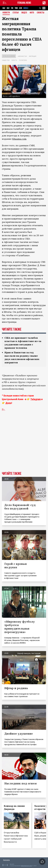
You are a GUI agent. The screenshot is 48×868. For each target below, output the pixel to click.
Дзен (8, 403)
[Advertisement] (24, 445)
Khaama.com (19, 139)
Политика (23, 60)
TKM (16, 8)
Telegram (36, 399)
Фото (32, 13)
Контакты (6, 860)
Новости (6, 13)
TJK (12, 8)
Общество (6, 60)
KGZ (8, 8)
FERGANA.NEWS (24, 3)
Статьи (16, 13)
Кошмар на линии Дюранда (14, 808)
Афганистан (22, 56)
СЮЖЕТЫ (41, 13)
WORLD (26, 8)
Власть (14, 60)
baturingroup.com (26, 866)
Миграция (33, 56)
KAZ (4, 8)
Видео (24, 13)
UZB (21, 8)
